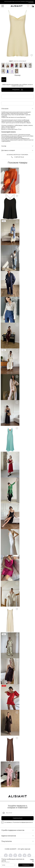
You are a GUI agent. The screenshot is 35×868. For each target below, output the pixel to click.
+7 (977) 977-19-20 (18, 157)
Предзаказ (26, 865)
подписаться (18, 818)
